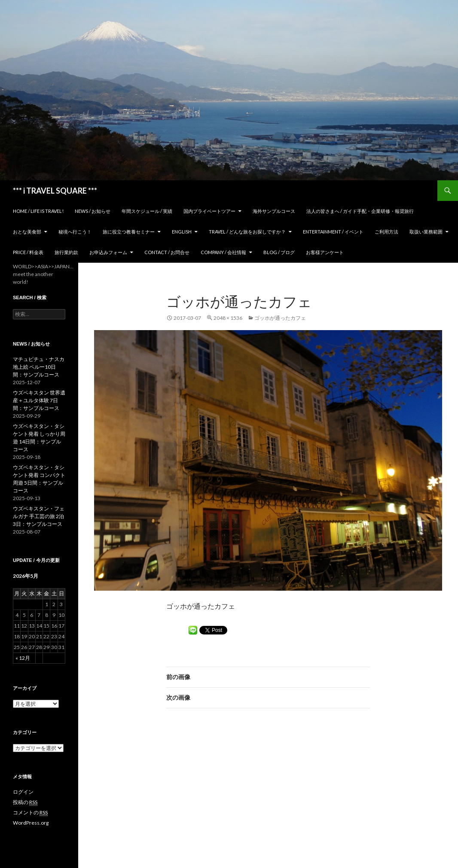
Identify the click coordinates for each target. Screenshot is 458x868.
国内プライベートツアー (209, 211)
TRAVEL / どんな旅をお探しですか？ (247, 232)
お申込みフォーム (108, 252)
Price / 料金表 (28, 252)
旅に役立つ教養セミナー (129, 232)
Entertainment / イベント (333, 232)
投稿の (25, 802)
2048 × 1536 (228, 318)
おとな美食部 (27, 232)
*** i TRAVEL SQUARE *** (55, 191)
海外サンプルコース (274, 211)
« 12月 (23, 658)
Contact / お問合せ (167, 252)
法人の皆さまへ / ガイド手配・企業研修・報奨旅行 (360, 211)
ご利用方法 (386, 232)
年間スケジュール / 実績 (147, 211)
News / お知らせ (93, 211)
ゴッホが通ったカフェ (280, 318)
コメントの (30, 813)
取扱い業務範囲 (426, 232)
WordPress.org (31, 823)
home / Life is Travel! (38, 211)
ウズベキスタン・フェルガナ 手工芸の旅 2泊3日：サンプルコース (39, 516)
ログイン (23, 792)
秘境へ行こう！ (75, 232)
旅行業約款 (66, 252)
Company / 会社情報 (223, 252)
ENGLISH (182, 232)
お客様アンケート (325, 252)
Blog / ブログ (279, 252)
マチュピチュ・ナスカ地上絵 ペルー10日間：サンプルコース (39, 367)
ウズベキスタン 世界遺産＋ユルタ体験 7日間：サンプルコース (39, 400)
